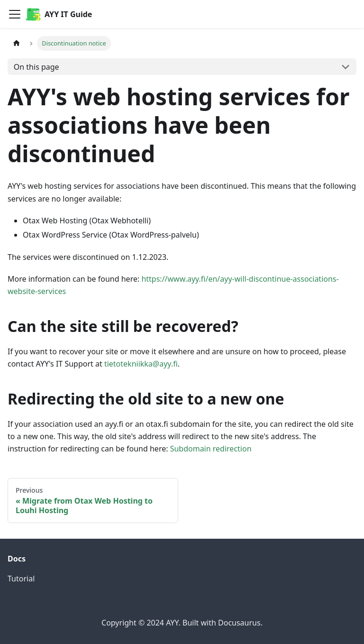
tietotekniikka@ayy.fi (141, 364)
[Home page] (17, 43)
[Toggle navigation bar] (15, 14)
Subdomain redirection (211, 449)
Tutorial (21, 579)
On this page (36, 67)
